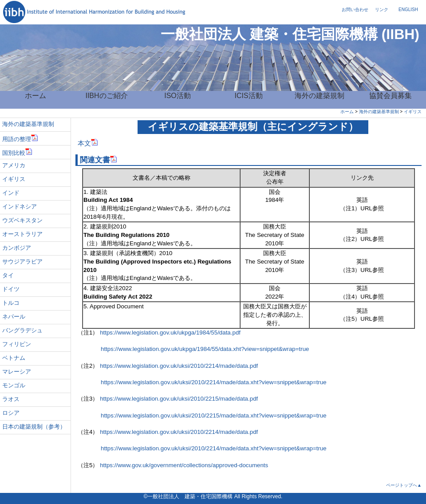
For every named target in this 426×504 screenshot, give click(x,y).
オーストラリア (22, 234)
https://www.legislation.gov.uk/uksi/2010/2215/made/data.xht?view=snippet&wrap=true (202, 415)
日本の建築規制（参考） (34, 427)
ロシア (11, 413)
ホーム (35, 96)
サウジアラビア (22, 262)
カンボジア (17, 248)
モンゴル (14, 385)
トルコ (11, 303)
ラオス (11, 399)
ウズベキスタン (22, 220)
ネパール (14, 317)
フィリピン (17, 344)
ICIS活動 (248, 96)
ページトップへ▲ (404, 485)
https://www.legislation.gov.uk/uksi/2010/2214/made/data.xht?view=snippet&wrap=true (202, 382)
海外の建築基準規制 (379, 112)
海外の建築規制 (319, 96)
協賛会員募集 (390, 96)
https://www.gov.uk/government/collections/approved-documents (184, 465)
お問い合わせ (355, 10)
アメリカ (14, 165)
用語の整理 (20, 138)
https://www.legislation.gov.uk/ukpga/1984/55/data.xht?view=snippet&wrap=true (193, 349)
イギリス (413, 112)
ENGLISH (408, 10)
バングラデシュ (22, 330)
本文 (88, 143)
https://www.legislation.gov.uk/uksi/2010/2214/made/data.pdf (179, 366)
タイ (8, 275)
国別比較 (17, 152)
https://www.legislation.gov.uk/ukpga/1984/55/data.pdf (170, 333)
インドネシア (20, 207)
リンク (382, 10)
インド (11, 193)
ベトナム (14, 358)
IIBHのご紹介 (106, 96)
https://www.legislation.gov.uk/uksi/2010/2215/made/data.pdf (179, 399)
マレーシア (17, 372)
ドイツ (11, 289)
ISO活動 (177, 96)
